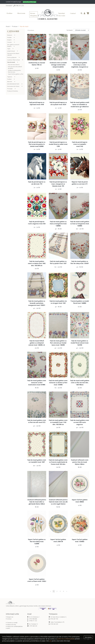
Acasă (8, 26)
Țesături (10, 79)
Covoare (10, 42)
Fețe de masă (11, 62)
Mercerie (10, 82)
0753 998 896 (32, 619)
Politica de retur (11, 625)
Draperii (10, 40)
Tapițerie (10, 77)
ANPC (8, 628)
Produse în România (13, 91)
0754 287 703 (53, 619)
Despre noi (10, 617)
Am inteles (88, 637)
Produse (10, 13)
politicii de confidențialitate (66, 639)
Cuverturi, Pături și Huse (14, 60)
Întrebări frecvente (62, 14)
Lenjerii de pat (11, 51)
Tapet (9, 49)
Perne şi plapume (12, 57)
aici (50, 641)
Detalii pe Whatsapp (30, 2)
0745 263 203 (53, 624)
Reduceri (10, 35)
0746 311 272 (19, 6)
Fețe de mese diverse (14, 65)
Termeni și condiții (12, 623)
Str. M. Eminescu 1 (33, 617)
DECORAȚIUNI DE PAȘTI (13, 84)
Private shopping (34, 14)
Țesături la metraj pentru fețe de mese (14, 71)
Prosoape (10, 89)
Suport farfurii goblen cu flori (16, 74)
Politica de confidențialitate (14, 626)
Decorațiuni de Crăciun (13, 86)
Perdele (10, 37)
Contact (73, 13)
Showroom (21, 13)
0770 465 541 (32, 626)
